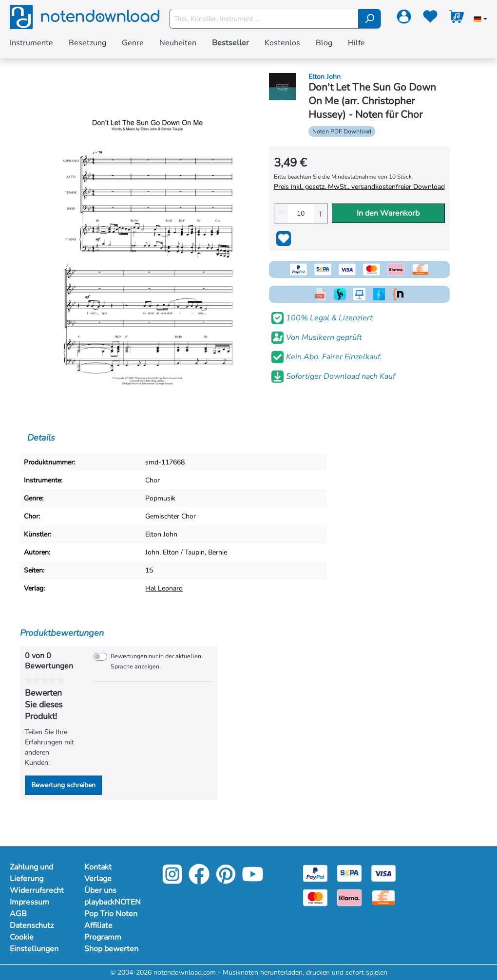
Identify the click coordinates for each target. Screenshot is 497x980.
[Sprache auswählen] (480, 20)
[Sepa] (349, 873)
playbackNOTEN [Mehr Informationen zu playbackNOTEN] (112, 902)
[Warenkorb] (457, 18)
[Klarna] (349, 897)
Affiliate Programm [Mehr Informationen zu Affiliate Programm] (103, 931)
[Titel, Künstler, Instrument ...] (264, 19)
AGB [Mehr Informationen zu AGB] (18, 914)
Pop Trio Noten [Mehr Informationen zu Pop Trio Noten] (111, 914)
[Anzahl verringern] (281, 213)
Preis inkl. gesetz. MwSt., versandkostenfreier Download (359, 187)
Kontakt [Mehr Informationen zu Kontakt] (98, 867)
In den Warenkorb (388, 213)
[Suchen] (370, 19)
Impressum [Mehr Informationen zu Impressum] (29, 902)
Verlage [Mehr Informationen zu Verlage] (98, 879)
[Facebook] (199, 881)
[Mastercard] (315, 897)
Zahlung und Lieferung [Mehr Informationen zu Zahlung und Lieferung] (31, 873)
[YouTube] (253, 881)
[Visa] (383, 873)
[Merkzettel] (430, 18)
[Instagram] (172, 881)
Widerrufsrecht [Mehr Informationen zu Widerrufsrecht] (37, 890)
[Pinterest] (226, 881)
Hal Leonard (164, 588)
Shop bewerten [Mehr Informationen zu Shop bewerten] (111, 949)
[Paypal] (315, 873)
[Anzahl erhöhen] (321, 213)
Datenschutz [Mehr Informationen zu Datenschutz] (32, 925)
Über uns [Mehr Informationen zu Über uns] (100, 890)
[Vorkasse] (383, 897)
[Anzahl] (301, 213)
